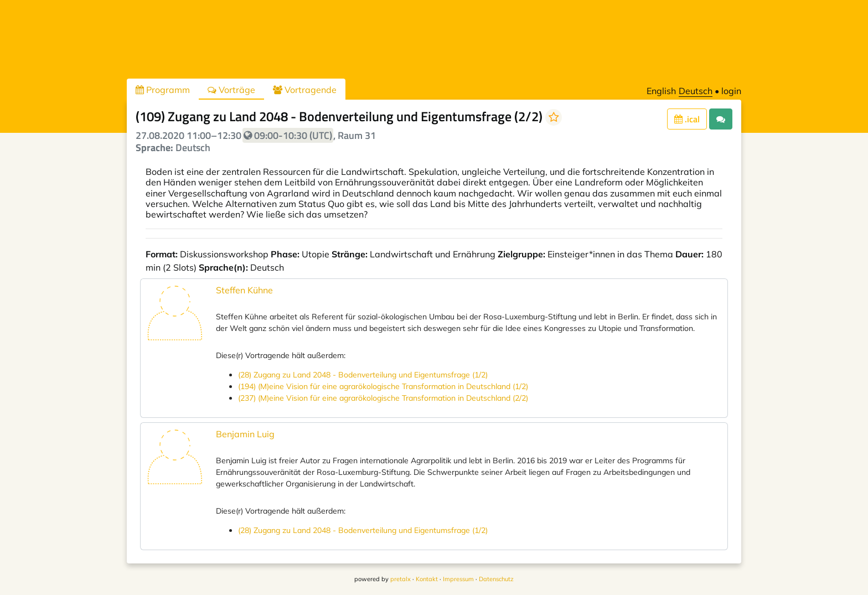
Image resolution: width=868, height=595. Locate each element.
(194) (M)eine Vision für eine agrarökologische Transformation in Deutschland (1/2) (383, 386)
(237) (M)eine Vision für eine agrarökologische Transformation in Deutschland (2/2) (383, 398)
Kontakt (427, 579)
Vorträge (231, 90)
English (661, 91)
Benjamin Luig (245, 434)
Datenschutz (496, 579)
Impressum (458, 579)
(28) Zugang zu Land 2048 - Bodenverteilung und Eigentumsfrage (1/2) (363, 375)
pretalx (401, 579)
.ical (687, 119)
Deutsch (696, 91)
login (731, 91)
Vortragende (305, 90)
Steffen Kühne (244, 290)
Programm (163, 90)
